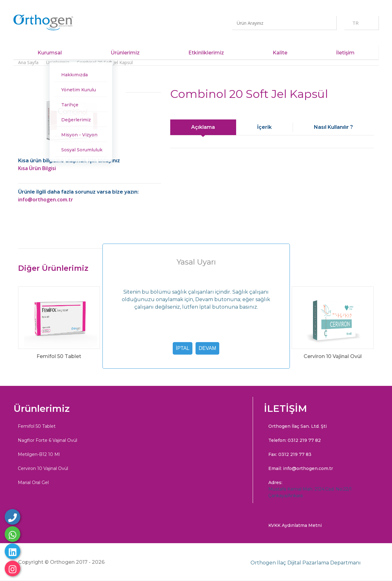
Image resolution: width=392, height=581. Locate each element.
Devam (207, 348)
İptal (183, 348)
